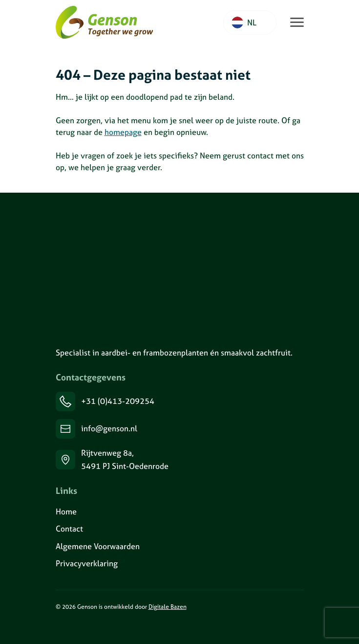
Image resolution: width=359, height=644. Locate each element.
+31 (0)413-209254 (118, 401)
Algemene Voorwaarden (98, 546)
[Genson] (112, 269)
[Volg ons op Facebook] (80, 628)
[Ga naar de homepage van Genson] (105, 22)
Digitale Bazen (168, 607)
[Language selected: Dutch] (250, 22)
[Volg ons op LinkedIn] (56, 628)
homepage (123, 132)
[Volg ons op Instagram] (68, 628)
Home (66, 511)
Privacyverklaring (87, 563)
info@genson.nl (109, 428)
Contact (69, 529)
